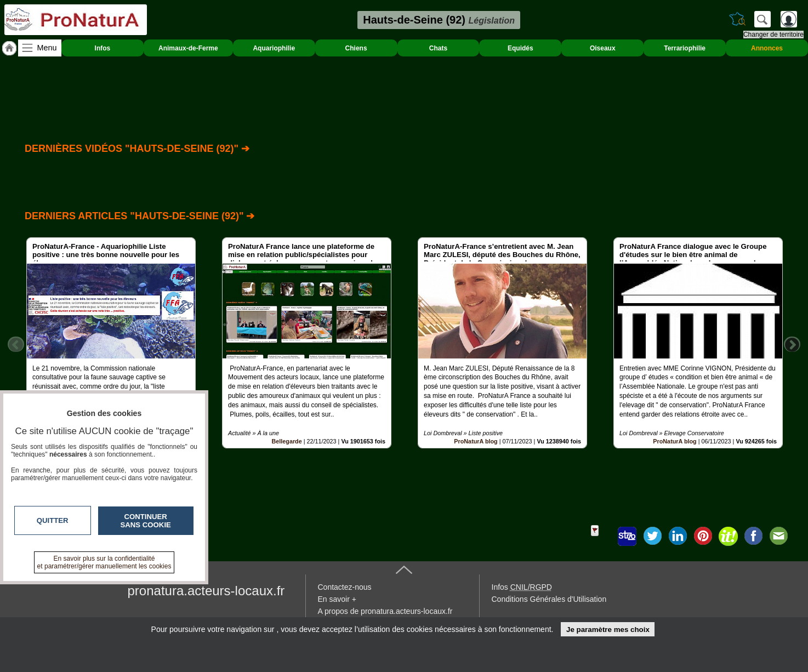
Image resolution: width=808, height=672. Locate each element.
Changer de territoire (773, 35)
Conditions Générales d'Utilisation (549, 599)
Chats (438, 48)
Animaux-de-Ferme (188, 48)
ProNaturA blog (476, 441)
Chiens (356, 48)
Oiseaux (603, 48)
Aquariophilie (274, 48)
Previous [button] (16, 344)
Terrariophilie (685, 48)
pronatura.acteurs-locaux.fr (206, 591)
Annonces (767, 48)
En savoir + (337, 599)
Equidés (520, 48)
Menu (47, 48)
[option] (111, 343)
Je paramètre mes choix (608, 630)
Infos (103, 48)
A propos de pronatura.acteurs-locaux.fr (385, 611)
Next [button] (792, 344)
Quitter (53, 520)
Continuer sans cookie (146, 521)
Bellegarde (286, 441)
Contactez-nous (345, 587)
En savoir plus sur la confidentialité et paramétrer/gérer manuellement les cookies (104, 562)
